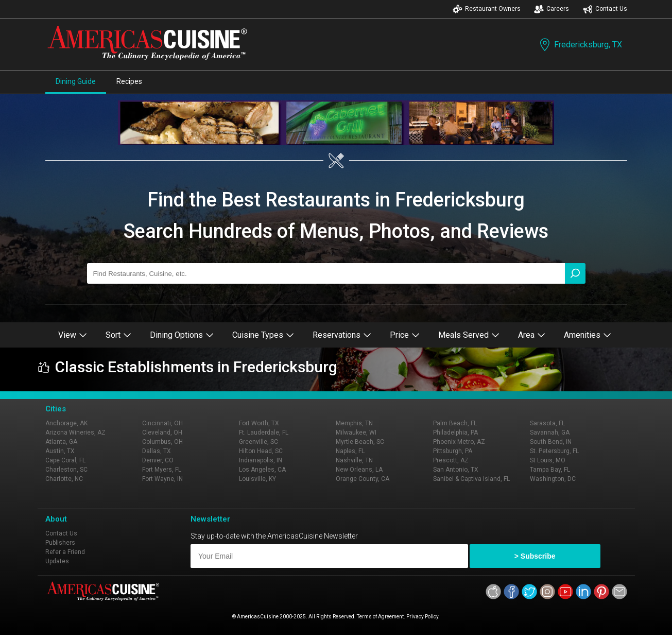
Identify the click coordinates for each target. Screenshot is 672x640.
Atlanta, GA (61, 442)
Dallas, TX (157, 451)
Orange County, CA (363, 479)
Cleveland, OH (162, 433)
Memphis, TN (354, 423)
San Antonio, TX (456, 470)
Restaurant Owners (487, 9)
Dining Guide (76, 81)
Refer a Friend (65, 552)
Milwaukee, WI (356, 433)
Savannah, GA (550, 433)
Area (532, 335)
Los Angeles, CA (262, 470)
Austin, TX (60, 451)
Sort (118, 335)
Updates (57, 561)
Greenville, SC (259, 442)
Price (405, 335)
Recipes (129, 81)
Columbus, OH (162, 442)
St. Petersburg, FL (554, 451)
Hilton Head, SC (261, 451)
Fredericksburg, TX (580, 45)
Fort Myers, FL (162, 470)
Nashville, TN (354, 460)
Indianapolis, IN (261, 460)
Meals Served (469, 335)
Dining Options (182, 335)
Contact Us (605, 9)
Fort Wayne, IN (162, 479)
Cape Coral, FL (65, 460)
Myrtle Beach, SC (360, 442)
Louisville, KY (257, 479)
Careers (552, 9)
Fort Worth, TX (259, 423)
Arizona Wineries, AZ (75, 433)
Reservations (342, 335)
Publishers (60, 543)
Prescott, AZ (451, 460)
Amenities (588, 335)
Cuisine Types (263, 335)
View (73, 335)
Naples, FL (350, 451)
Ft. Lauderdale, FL (264, 433)
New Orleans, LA (359, 470)
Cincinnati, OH (162, 423)
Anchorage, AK (66, 423)
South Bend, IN (551, 442)
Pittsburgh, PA (453, 451)
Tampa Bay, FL (550, 470)
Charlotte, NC (64, 479)
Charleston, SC (66, 470)
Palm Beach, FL (455, 423)
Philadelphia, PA (455, 433)
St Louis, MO (548, 460)
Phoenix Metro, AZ (459, 442)
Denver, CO (158, 460)
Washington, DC (553, 479)
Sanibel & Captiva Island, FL (471, 479)
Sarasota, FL (547, 423)
